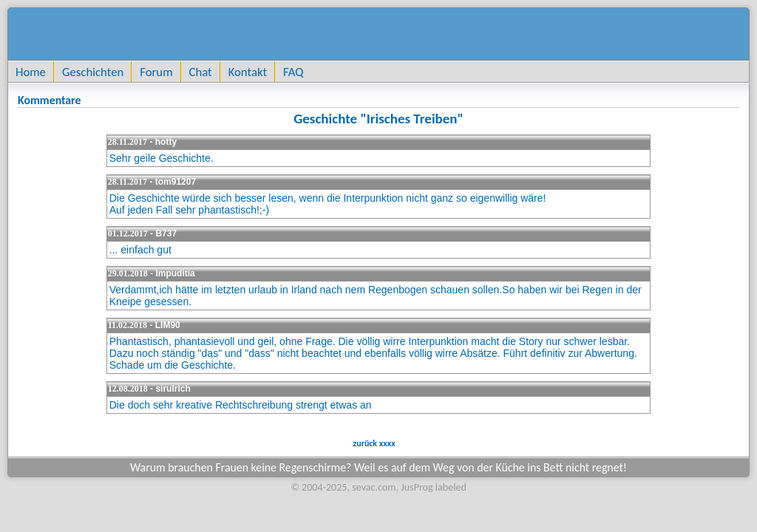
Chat (201, 72)
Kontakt (248, 72)
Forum (156, 72)
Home (31, 72)
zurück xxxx (373, 443)
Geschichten (93, 72)
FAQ (293, 72)
